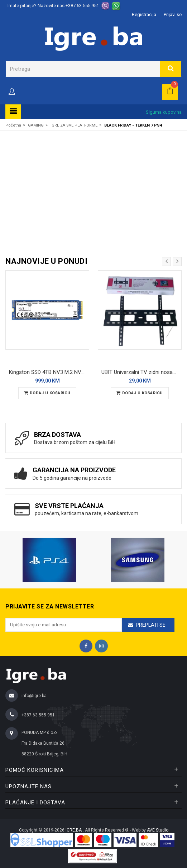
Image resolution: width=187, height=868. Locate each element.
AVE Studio (158, 830)
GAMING (36, 125)
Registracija (144, 14)
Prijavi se (173, 14)
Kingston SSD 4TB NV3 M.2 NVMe (49, 372)
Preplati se (151, 625)
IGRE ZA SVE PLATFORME (74, 125)
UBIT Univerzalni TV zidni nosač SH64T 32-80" (142, 372)
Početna (13, 125)
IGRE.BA (74, 830)
